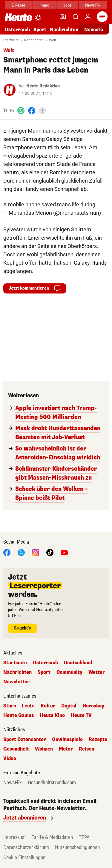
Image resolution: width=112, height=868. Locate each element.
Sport (40, 30)
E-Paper (19, 5)
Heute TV (81, 715)
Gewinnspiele (67, 740)
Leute (28, 706)
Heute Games (19, 715)
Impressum (14, 837)
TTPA (84, 837)
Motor (66, 749)
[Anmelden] (88, 17)
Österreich (17, 30)
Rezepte (98, 740)
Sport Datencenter (25, 740)
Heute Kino (52, 715)
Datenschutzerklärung (26, 847)
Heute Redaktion (43, 86)
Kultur (48, 706)
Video (10, 759)
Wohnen (44, 749)
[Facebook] (32, 110)
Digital (69, 706)
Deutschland (78, 663)
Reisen (86, 749)
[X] (21, 552)
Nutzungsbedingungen (77, 847)
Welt (53, 40)
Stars (10, 706)
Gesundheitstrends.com (52, 783)
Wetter (97, 672)
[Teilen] (42, 111)
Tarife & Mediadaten (52, 837)
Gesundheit (16, 749)
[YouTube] (64, 552)
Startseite (11, 40)
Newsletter (16, 682)
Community (69, 672)
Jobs (67, 5)
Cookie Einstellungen (24, 857)
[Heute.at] (19, 17)
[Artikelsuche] (75, 17)
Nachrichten (64, 30)
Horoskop (93, 706)
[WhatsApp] (21, 110)
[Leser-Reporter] (63, 17)
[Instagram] (36, 552)
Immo (44, 5)
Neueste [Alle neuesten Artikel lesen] (94, 30)
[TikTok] (50, 552)
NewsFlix (93, 5)
